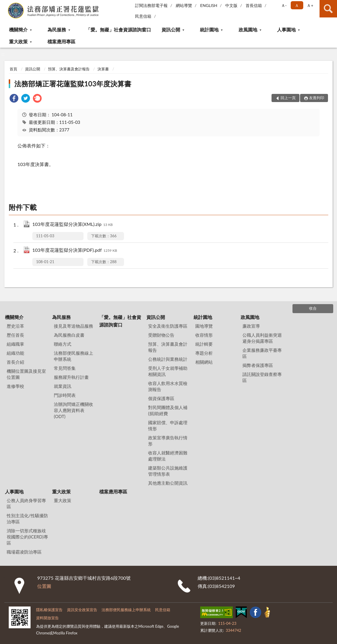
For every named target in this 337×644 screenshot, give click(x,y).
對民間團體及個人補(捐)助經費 (168, 410)
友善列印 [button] (317, 98)
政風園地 (248, 30)
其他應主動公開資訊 (168, 483)
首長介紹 (15, 362)
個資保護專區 (161, 398)
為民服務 (57, 30)
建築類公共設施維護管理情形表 (168, 471)
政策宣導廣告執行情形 (168, 441)
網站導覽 (184, 5)
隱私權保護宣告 (49, 610)
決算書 (103, 69)
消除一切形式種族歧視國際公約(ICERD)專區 (27, 537)
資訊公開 (171, 30)
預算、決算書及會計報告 (69, 69)
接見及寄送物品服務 (73, 326)
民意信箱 (143, 16)
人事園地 (286, 30)
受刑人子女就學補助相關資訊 (168, 371)
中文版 (231, 5)
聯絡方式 (63, 344)
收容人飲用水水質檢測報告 (168, 386)
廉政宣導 (251, 326)
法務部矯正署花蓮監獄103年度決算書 (73, 84)
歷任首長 (15, 335)
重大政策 (18, 41)
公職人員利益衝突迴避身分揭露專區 (262, 338)
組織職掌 (15, 344)
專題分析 (204, 353)
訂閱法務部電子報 (151, 5)
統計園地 (209, 30)
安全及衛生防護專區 (168, 326)
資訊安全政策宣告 (82, 610)
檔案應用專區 (61, 41)
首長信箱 (254, 5)
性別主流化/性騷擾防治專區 (27, 519)
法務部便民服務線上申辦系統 (73, 356)
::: (5, 4)
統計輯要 (204, 344)
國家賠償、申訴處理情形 (168, 426)
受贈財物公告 (161, 335)
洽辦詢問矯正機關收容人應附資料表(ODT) (73, 410)
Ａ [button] (297, 5)
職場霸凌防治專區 (24, 552)
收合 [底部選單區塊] (313, 308)
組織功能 (15, 353)
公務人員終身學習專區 (26, 503)
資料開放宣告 (47, 618)
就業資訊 (63, 386)
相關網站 (204, 362)
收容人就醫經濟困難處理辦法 (168, 456)
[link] (14, 99)
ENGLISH (209, 5)
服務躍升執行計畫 (71, 377)
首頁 (13, 69)
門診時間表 (65, 395)
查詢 (328, 9)
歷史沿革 (15, 326)
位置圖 (44, 586)
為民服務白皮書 (69, 335)
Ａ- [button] (284, 5)
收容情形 (204, 335)
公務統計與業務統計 (168, 359)
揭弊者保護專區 (258, 365)
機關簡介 (18, 30)
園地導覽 (204, 326)
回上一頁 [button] (288, 98)
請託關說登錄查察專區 (262, 377)
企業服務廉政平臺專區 (262, 353)
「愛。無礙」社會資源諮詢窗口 (118, 30)
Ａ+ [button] (310, 5)
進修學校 (15, 386)
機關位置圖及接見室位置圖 (26, 374)
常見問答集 (65, 368)
